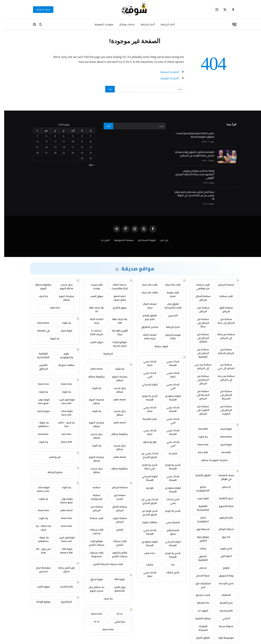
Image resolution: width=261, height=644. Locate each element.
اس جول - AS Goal (39, 551)
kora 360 (199, 452)
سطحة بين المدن (115, 497)
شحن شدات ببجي (169, 501)
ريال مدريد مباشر (115, 390)
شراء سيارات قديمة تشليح (104, 564)
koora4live (222, 437)
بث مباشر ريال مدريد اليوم (92, 589)
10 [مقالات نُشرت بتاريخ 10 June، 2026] (69, 142)
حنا (169, 565)
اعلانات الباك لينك (146, 306)
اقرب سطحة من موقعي (199, 286)
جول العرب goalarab (115, 589)
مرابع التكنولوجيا (199, 489)
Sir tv (115, 614)
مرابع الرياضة (51, 472)
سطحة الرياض (222, 285)
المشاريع (62, 602)
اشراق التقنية (199, 475)
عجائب (199, 548)
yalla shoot (92, 369)
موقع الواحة (39, 602)
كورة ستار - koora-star (39, 489)
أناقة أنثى (222, 556)
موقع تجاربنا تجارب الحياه (116, 344)
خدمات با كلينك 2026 (92, 332)
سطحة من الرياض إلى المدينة (222, 395)
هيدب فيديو (199, 595)
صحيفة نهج (199, 529)
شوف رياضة (157, 346)
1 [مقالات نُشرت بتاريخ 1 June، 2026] (86, 136)
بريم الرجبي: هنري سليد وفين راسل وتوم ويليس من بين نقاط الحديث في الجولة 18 (190, 195)
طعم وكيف (222, 611)
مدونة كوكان (222, 529)
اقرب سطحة (222, 296)
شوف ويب (199, 498)
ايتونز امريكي (146, 384)
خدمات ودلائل (123, 24)
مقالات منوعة (62, 365)
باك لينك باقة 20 (92, 309)
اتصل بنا (101, 240)
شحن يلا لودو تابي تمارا (146, 467)
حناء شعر (146, 553)
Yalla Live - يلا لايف (39, 528)
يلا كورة (51, 338)
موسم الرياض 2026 (169, 337)
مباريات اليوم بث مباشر (210, 460)
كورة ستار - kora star (62, 413)
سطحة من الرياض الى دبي (222, 366)
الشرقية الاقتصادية (199, 508)
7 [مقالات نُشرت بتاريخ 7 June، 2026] (33, 136)
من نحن (160, 240)
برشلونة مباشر (92, 377)
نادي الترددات (222, 583)
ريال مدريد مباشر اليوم (62, 286)
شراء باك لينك (169, 285)
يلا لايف (104, 599)
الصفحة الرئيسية (166, 78)
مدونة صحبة (222, 626)
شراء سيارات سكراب (92, 531)
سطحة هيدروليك (92, 497)
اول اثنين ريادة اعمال (62, 570)
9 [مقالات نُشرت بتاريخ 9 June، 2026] (78, 142)
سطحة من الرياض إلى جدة (222, 321)
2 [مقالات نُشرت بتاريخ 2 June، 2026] (78, 136)
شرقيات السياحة (199, 628)
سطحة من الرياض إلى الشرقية (199, 353)
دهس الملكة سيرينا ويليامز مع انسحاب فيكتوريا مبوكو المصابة (191, 135)
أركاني (222, 618)
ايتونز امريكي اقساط (146, 478)
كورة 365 (115, 579)
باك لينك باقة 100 (116, 321)
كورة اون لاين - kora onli (62, 401)
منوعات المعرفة (100, 24)
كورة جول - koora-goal (62, 501)
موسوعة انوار (222, 638)
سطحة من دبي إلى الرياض (199, 366)
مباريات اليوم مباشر (115, 378)
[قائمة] (230, 24)
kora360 (199, 429)
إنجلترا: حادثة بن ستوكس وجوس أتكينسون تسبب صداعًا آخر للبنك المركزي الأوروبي (190, 174)
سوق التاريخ (115, 308)
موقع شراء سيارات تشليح (92, 543)
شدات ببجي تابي (146, 375)
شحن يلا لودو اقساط (146, 398)
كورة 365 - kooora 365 (62, 551)
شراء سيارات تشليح (115, 543)
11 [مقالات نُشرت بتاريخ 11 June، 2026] (59, 142)
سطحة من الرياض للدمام (222, 351)
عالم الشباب (62, 587)
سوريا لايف (39, 411)
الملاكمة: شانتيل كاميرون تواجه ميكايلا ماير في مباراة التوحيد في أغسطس (190, 154)
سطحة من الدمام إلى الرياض (199, 380)
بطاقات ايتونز (146, 522)
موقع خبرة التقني (199, 539)
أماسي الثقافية (199, 558)
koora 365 (62, 442)
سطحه (92, 487)
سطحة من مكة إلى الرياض (222, 336)
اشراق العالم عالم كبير (146, 317)
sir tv (92, 622)
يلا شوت (199, 437)
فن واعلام (51, 457)
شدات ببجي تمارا (146, 363)
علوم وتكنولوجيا (62, 355)
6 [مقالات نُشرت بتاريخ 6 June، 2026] (42, 136)
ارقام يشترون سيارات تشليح (115, 554)
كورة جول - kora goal (39, 401)
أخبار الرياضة (164, 24)
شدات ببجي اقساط (169, 363)
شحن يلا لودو (169, 511)
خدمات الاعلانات (39, 9)
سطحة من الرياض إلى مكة (199, 323)
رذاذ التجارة (199, 603)
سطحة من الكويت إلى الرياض (199, 410)
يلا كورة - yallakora (39, 424)
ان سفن (222, 487)
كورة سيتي (92, 579)
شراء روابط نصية (169, 294)
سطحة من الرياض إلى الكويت (222, 410)
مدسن (199, 568)
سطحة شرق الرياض (222, 309)
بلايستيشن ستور (169, 532)
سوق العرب (92, 296)
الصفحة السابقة (165, 72)
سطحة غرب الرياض (199, 309)
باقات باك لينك (146, 292)
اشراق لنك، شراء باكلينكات (169, 306)
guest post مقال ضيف (116, 298)
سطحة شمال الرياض (199, 298)
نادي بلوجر (222, 548)
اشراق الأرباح (199, 638)
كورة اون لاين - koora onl (62, 539)
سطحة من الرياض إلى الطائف (199, 338)
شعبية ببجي (169, 522)
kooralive (39, 434)
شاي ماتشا (169, 572)
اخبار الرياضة (169, 327)
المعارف (222, 595)
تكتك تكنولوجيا (199, 519)
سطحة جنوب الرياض (116, 520)
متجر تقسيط (146, 419)
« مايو (88, 165)
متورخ (222, 568)
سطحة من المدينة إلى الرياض (199, 395)
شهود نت (199, 611)
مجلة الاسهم (222, 506)
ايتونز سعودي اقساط (169, 398)
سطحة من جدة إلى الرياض (222, 378)
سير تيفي (116, 622)
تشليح (116, 530)
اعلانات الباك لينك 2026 (146, 337)
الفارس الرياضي (39, 367)
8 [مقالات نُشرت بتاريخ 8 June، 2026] (86, 142)
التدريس (169, 315)
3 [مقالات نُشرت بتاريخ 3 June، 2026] (69, 136)
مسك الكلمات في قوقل (222, 477)
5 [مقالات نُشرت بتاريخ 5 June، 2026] (51, 136)
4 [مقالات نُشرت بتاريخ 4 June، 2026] (59, 136)
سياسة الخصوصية (120, 240)
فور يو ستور (146, 442)
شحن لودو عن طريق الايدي (146, 513)
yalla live (51, 308)
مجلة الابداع (199, 576)
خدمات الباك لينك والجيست (116, 286)
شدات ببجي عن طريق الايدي (146, 455)
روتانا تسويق (222, 576)
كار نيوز (222, 537)
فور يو (146, 488)
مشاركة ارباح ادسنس (39, 570)
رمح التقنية (222, 603)
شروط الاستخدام (143, 240)
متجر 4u (169, 453)
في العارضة (39, 331)
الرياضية (104, 354)
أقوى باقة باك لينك (116, 332)
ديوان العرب (92, 342)
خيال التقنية (222, 498)
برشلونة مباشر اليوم (39, 286)
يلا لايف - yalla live (62, 424)
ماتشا (146, 565)
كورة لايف (222, 429)
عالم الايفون (222, 518)
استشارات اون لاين (199, 585)
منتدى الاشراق (146, 327)
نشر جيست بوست (92, 286)
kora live (62, 434)
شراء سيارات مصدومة (92, 554)
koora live (199, 444)
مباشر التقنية (199, 618)
